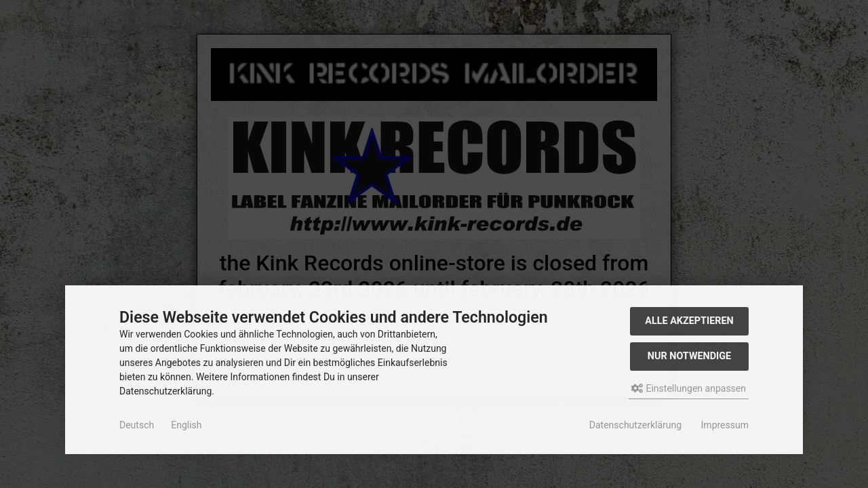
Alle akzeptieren (689, 321)
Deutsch (137, 425)
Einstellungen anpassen (689, 388)
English (186, 425)
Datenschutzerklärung (635, 425)
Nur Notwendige (689, 356)
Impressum (725, 425)
